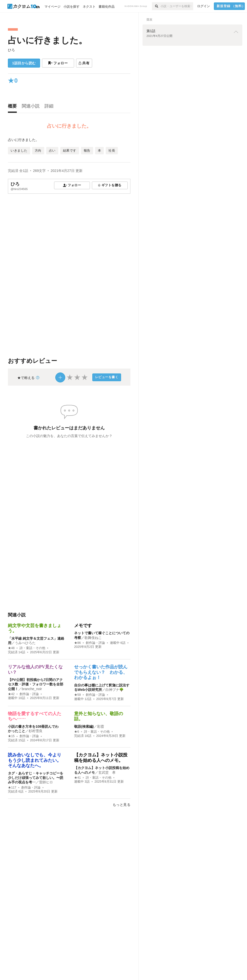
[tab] (14, 107)
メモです (83, 626)
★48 (11, 648)
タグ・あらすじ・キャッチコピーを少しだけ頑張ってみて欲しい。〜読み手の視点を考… (36, 778)
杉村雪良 (36, 731)
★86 (77, 643)
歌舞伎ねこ (93, 638)
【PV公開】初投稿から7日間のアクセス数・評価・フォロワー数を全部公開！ (36, 684)
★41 (77, 778)
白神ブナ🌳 (114, 690)
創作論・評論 (95, 643)
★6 (77, 732)
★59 (77, 695)
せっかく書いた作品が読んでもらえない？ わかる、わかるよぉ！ (101, 672)
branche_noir (32, 689)
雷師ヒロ (46, 782)
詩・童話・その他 (32, 648)
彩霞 (101, 726)
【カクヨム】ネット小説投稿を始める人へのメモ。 (101, 758)
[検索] (156, 6)
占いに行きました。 (48, 40)
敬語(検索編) (84, 726)
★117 (12, 788)
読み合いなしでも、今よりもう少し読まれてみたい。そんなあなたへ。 (35, 760)
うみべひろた (25, 643)
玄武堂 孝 (107, 772)
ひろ (11, 50)
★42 (11, 694)
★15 (11, 736)
